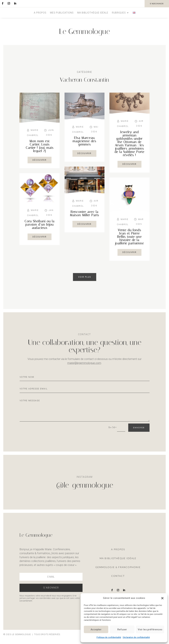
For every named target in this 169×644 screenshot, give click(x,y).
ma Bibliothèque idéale (118, 558)
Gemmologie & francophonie (118, 567)
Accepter (96, 629)
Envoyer (139, 428)
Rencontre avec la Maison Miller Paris (84, 213)
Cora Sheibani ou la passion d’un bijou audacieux (40, 224)
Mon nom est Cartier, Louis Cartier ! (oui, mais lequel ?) (40, 146)
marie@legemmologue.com (84, 363)
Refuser (122, 629)
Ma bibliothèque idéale (93, 13)
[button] (162, 598)
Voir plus (85, 277)
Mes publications (62, 13)
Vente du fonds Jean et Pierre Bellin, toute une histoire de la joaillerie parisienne (129, 237)
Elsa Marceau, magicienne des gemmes (84, 141)
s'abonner (157, 4)
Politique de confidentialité (109, 637)
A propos (40, 13)
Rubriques (119, 13)
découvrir (40, 160)
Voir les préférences (150, 629)
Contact (118, 576)
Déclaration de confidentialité (136, 637)
